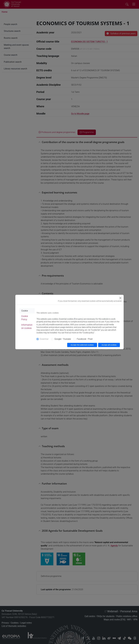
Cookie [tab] (25, 311)
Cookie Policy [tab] (25, 318)
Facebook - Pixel (85, 339)
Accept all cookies (109, 345)
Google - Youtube (63, 339)
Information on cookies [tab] (27, 326)
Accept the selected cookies (82, 345)
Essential (44, 339)
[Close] (120, 298)
